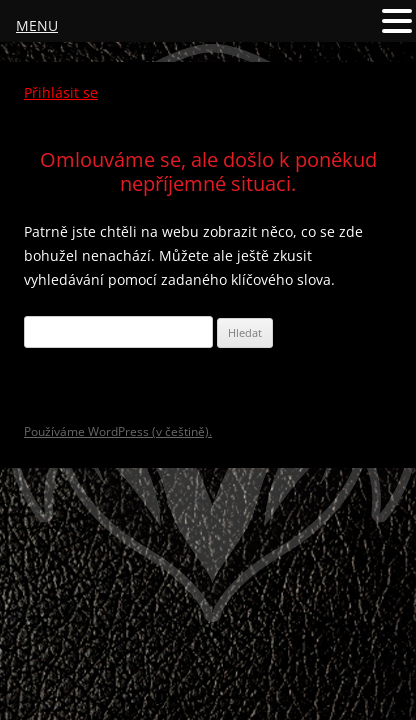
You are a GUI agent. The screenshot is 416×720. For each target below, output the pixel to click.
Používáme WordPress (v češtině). (118, 431)
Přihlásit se (61, 92)
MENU (37, 25)
